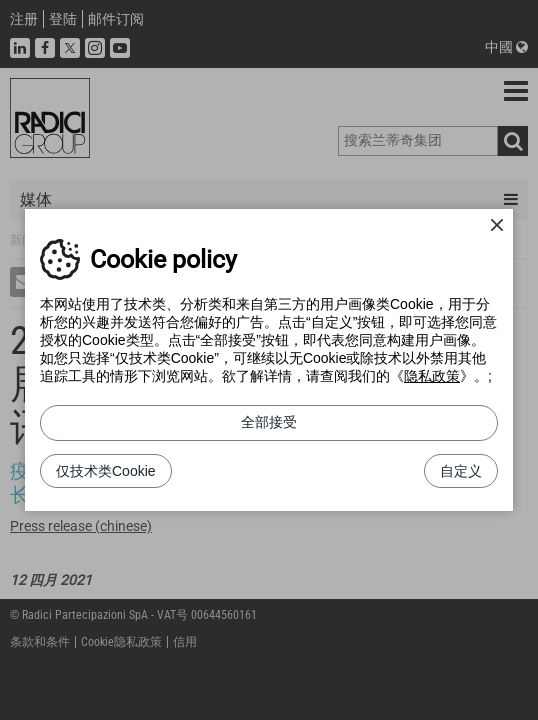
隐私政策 (432, 376)
